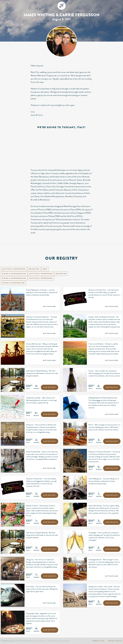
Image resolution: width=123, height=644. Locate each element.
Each (28, 389)
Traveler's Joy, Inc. (9, 641)
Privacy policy (115, 641)
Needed (37, 389)
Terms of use (98, 641)
